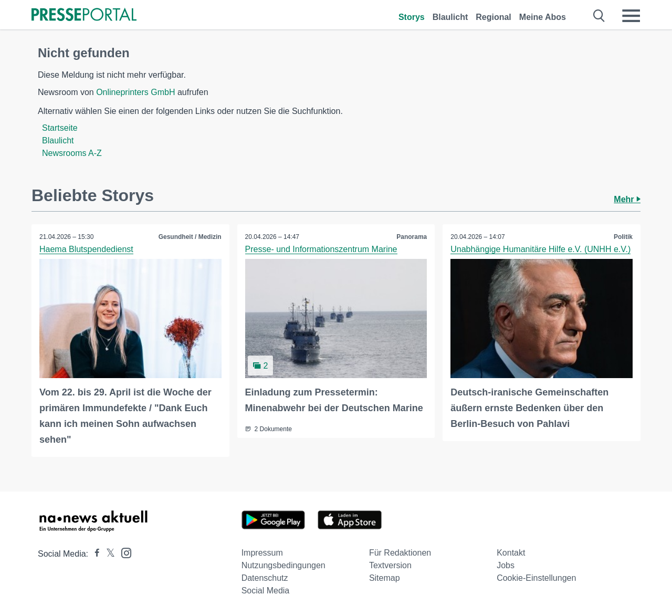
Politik (623, 237)
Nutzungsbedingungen (283, 565)
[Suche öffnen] (599, 16)
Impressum (262, 553)
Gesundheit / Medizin (190, 237)
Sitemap (385, 578)
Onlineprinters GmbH (135, 92)
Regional (493, 17)
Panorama (412, 237)
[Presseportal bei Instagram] (123, 552)
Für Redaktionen (400, 553)
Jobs (506, 565)
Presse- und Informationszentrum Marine (321, 249)
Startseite (60, 128)
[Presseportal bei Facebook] (94, 554)
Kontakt (511, 553)
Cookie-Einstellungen (536, 578)
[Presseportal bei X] (107, 554)
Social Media (266, 591)
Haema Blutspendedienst (86, 249)
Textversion (390, 565)
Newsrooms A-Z (72, 153)
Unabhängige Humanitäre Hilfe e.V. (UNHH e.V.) (540, 249)
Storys (412, 17)
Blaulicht (450, 17)
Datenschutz (265, 578)
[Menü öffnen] (631, 16)
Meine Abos (543, 17)
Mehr (627, 199)
